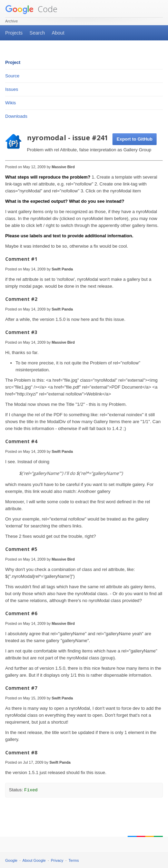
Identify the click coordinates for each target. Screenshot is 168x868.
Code (31, 9)
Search (37, 33)
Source (12, 76)
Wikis (11, 103)
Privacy (57, 860)
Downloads (16, 116)
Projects (14, 33)
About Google (34, 860)
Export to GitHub (135, 139)
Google (11, 860)
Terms (74, 860)
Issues (12, 89)
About (58, 33)
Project (13, 62)
